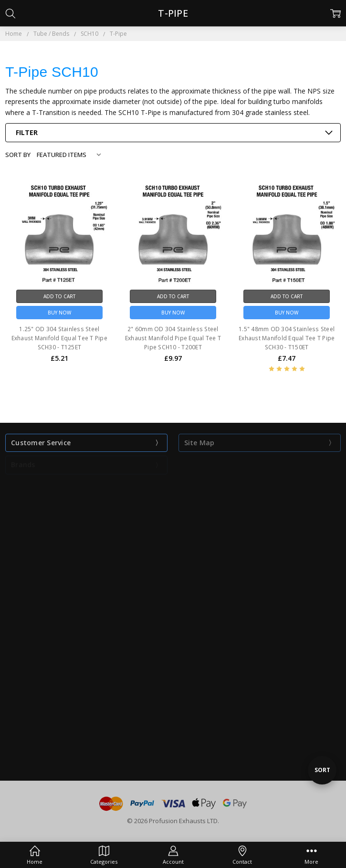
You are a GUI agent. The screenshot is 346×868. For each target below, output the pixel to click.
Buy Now (59, 313)
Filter (27, 132)
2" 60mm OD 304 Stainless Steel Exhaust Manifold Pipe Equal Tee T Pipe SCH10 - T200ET (173, 338)
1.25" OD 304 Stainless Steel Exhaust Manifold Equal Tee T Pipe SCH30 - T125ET (59, 338)
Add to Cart (59, 296)
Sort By (18, 155)
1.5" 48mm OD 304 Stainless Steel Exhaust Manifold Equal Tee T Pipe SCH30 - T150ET (287, 338)
